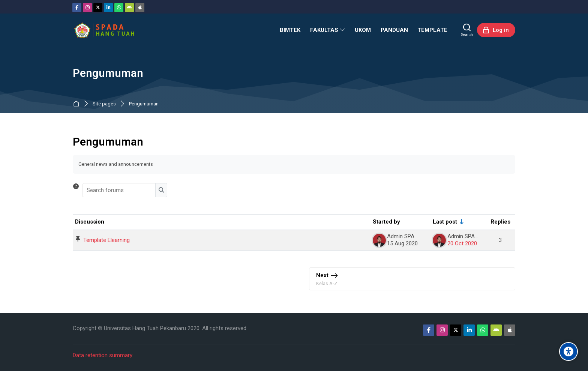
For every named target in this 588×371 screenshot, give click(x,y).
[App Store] (140, 8)
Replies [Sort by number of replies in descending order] (500, 222)
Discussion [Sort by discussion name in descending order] (90, 222)
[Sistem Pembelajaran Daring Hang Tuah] (104, 30)
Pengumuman (144, 104)
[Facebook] (77, 8)
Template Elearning (106, 240)
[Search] (467, 30)
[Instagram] (87, 8)
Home (78, 104)
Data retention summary (103, 355)
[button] (76, 190)
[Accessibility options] (568, 351)
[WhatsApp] (119, 8)
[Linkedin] (108, 8)
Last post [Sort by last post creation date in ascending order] (445, 222)
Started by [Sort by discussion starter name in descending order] (386, 222)
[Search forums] (119, 190)
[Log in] (496, 30)
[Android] (129, 8)
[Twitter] (98, 8)
